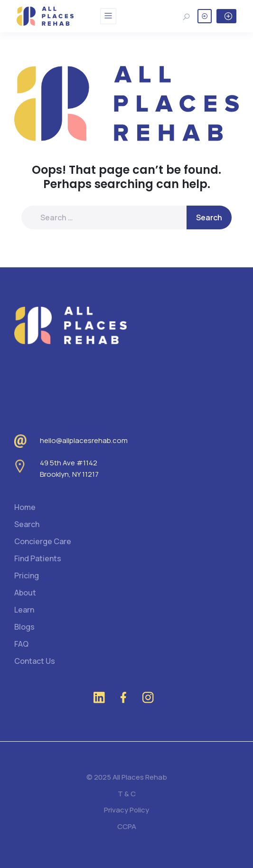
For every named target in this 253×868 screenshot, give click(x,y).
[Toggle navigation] (108, 16)
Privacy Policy (126, 810)
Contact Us (35, 661)
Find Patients (38, 558)
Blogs (24, 627)
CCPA (127, 826)
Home (25, 507)
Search (27, 524)
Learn (24, 610)
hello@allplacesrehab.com (84, 440)
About (25, 593)
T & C (127, 794)
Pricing (27, 576)
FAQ (21, 644)
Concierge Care (43, 541)
